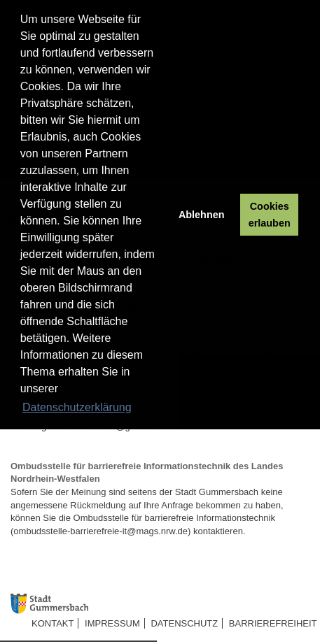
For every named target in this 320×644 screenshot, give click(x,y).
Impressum (112, 623)
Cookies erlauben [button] (270, 215)
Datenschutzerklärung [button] (77, 407)
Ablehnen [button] (202, 215)
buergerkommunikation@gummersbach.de (109, 426)
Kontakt (53, 623)
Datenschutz (184, 623)
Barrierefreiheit (273, 623)
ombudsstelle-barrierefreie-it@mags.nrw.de (100, 531)
